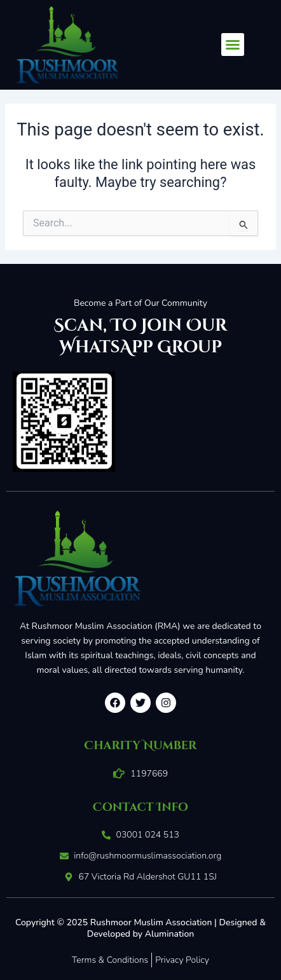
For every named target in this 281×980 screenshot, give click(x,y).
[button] (233, 45)
